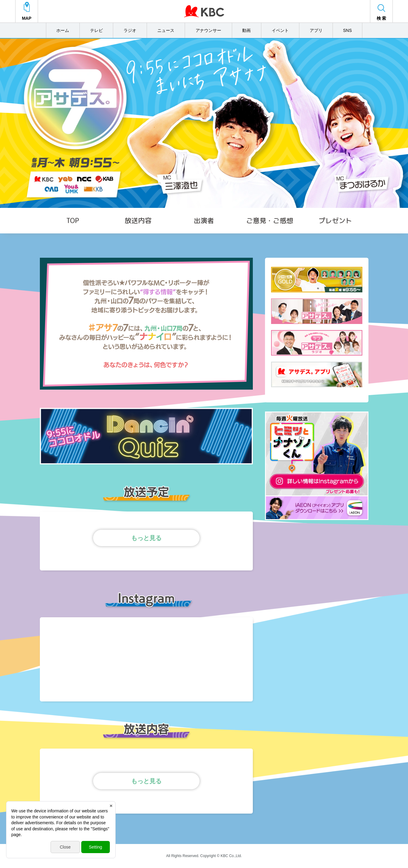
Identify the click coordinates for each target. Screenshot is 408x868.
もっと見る (146, 538)
